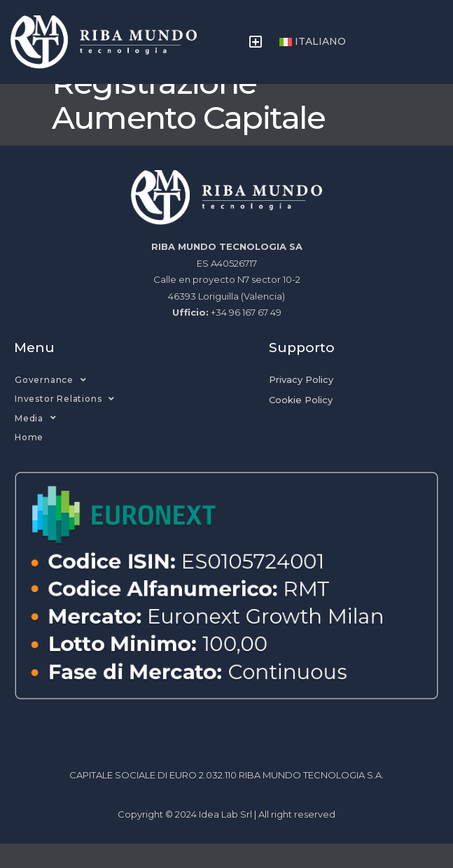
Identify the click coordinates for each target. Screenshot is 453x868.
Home (29, 462)
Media (36, 442)
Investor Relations (65, 423)
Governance (51, 404)
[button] (256, 42)
